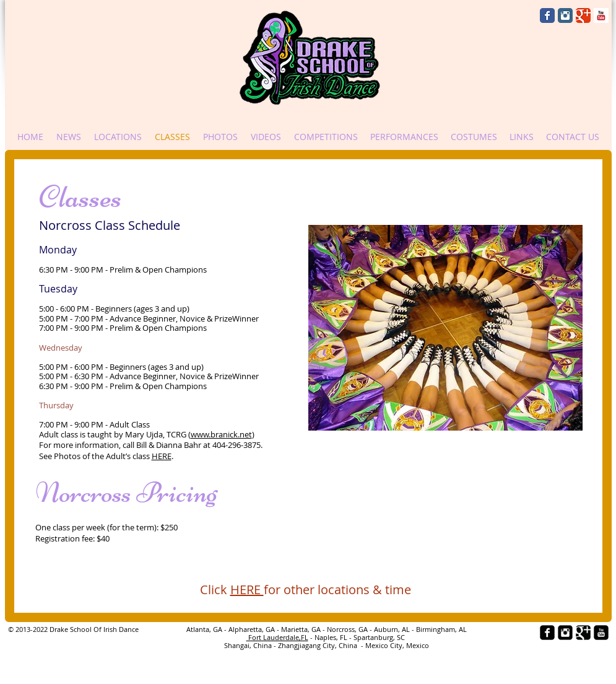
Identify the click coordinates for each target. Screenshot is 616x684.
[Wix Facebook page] (547, 15)
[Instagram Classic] (565, 15)
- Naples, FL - (331, 637)
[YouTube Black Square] (601, 633)
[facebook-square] (547, 633)
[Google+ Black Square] (583, 633)
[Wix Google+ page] (583, 15)
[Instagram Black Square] (565, 633)
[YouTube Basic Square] (601, 15)
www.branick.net (221, 434)
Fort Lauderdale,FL (277, 637)
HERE (162, 456)
